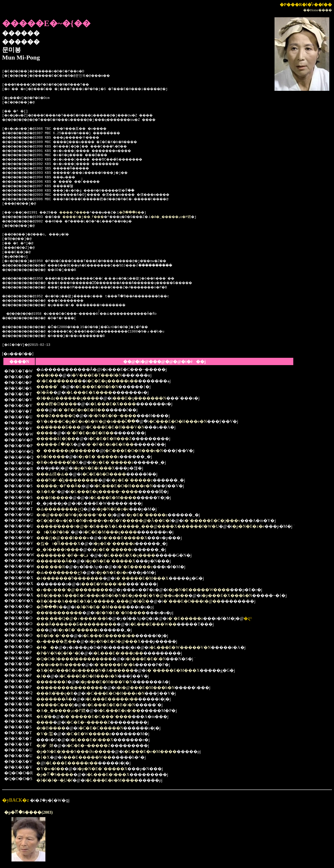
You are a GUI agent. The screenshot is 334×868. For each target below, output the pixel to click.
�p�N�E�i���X (94, 468)
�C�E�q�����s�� (113, 381)
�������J (52, 682)
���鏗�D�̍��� (57, 404)
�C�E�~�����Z (88, 722)
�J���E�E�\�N (146, 659)
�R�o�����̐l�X (58, 462)
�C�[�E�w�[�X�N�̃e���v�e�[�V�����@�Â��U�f (104, 521)
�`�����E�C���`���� (99, 717)
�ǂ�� (45, 647)
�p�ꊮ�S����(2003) (28, 812)
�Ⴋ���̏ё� (147, 213)
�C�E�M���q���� (111, 532)
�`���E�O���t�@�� (192, 601)
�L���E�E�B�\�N (111, 705)
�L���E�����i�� (109, 636)
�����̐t (49, 387)
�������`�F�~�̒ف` (63, 555)
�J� (41, 676)
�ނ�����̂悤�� (56, 641)
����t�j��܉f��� (93, 217)
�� (40, 410)
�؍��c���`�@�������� (72, 590)
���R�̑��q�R (55, 693)
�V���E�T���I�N (97, 375)
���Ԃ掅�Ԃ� (52, 474)
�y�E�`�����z (99, 457)
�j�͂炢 (45, 745)
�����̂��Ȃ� (54, 561)
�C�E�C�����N (101, 728)
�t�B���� (51, 728)
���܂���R (51, 567)
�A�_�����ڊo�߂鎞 (194, 217)
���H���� (52, 498)
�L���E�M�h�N (97, 387)
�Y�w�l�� (50, 769)
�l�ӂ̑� (45, 392)
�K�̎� (44, 717)
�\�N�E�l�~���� (113, 416)
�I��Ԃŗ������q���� (68, 398)
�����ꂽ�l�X (55, 444)
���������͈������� (70, 688)
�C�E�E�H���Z (110, 439)
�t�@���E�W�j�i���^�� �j (74, 515)
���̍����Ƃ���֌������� (58, 427)
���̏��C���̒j (55, 705)
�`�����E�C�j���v (212, 521)
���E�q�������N (139, 398)
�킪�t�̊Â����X (58, 543)
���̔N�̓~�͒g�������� (67, 480)
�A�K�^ (47, 492)
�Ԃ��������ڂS (59, 572)
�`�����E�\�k (115, 665)
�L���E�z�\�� (120, 711)
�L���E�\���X (92, 740)
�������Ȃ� (54, 699)
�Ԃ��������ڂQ (60, 509)
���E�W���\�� (104, 584)
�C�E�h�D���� (104, 474)
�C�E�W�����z (89, 734)
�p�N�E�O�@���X (115, 641)
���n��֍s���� (59, 665)
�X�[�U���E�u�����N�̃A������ (85, 670)
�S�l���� (50, 457)
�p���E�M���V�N (107, 682)
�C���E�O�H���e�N (178, 421)
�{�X (43, 757)
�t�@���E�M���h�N (146, 688)
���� (45, 433)
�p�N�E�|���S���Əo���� (73, 751)
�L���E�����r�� (112, 699)
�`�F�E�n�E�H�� (82, 410)
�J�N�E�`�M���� (101, 607)
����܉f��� (81, 213)
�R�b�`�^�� (53, 636)
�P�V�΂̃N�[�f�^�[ (58, 653)
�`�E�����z (135, 567)
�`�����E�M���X (142, 578)
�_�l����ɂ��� (58, 549)
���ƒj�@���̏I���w (63, 538)
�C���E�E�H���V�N (115, 427)
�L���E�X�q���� (129, 555)
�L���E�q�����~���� (104, 492)
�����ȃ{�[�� (56, 439)
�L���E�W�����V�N (180, 647)
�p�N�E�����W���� (199, 590)
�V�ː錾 (45, 734)
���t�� (47, 375)
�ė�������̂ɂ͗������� (69, 578)
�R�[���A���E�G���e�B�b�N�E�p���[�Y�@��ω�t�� (112, 595)
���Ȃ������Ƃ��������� (76, 624)
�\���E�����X (125, 538)
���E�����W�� (87, 757)
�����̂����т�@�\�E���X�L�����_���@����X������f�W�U (128, 526)
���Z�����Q (56, 416)
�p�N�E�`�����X (111, 561)
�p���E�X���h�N (227, 595)
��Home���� (318, 10)
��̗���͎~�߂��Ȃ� (59, 486)
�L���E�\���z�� (118, 653)
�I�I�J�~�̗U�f (54, 780)
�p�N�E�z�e (113, 509)
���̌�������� (59, 613)
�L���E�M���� (113, 498)
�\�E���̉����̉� (59, 381)
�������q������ (66, 451)
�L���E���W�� (154, 624)
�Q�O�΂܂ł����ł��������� (74, 659)
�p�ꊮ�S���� (55, 774)
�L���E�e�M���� (150, 751)
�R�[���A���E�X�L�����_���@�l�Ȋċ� (93, 601)
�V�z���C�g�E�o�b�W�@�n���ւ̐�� (86, 421)
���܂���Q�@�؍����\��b (72, 618)
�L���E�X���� (89, 392)
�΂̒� (38, 763)
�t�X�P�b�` (53, 532)
